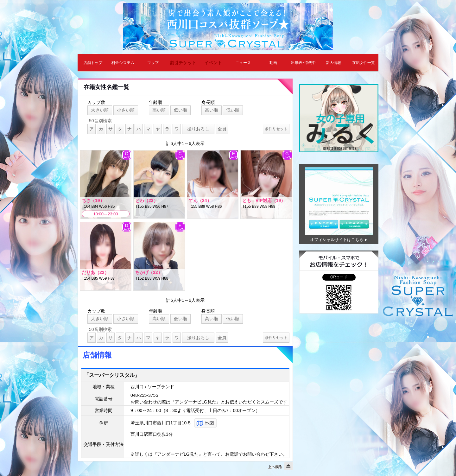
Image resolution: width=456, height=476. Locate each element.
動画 (273, 63)
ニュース (243, 63)
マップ (153, 63)
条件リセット (276, 129)
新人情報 (333, 63)
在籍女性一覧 (364, 63)
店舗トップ (93, 63)
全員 (222, 129)
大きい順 (100, 110)
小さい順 (126, 110)
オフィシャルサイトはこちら (337, 240)
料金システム (123, 63)
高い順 (159, 110)
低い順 (180, 110)
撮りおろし (198, 129)
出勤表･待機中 (303, 63)
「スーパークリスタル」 (112, 375)
